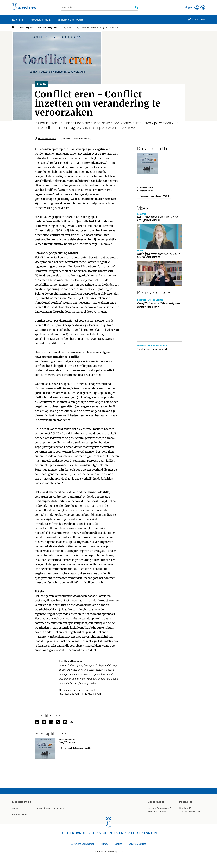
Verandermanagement (48, 27)
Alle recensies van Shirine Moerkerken (80, 694)
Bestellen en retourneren (51, 809)
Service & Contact (137, 844)
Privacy (104, 844)
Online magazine (26, 27)
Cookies (118, 844)
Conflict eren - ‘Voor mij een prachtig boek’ (159, 305)
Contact (16, 809)
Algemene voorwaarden (83, 844)
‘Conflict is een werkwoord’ (152, 349)
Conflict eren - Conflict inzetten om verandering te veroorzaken (90, 27)
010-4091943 (199, 20)
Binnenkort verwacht (70, 20)
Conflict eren (48, 123)
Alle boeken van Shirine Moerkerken (79, 690)
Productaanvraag (41, 20)
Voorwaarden (19, 815)
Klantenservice (22, 802)
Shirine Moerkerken (79, 123)
